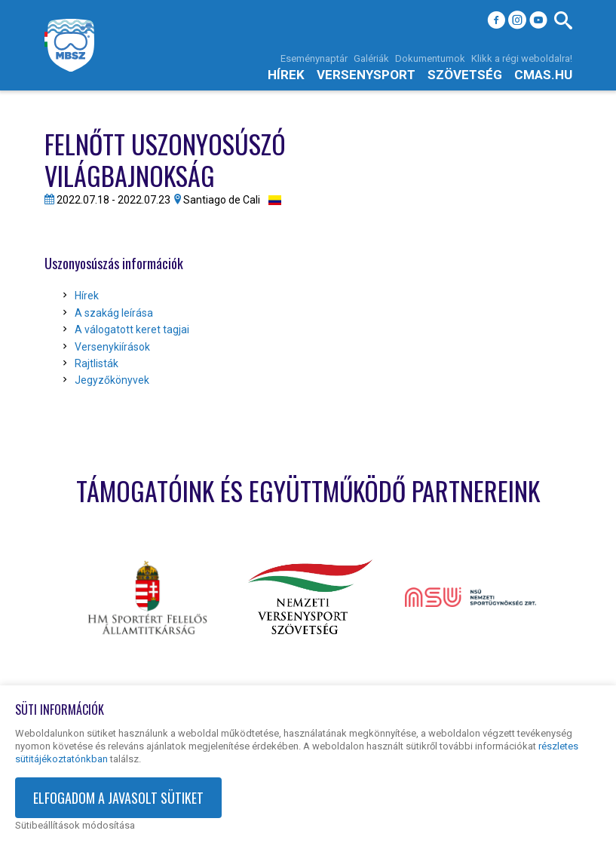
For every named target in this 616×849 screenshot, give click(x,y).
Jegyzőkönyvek (112, 380)
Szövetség (465, 75)
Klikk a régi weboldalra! (522, 58)
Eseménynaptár (314, 58)
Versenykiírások (112, 347)
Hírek (286, 75)
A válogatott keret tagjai (132, 329)
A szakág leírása (114, 313)
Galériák (371, 58)
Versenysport (366, 75)
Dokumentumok (430, 58)
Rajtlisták (97, 363)
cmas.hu (543, 75)
